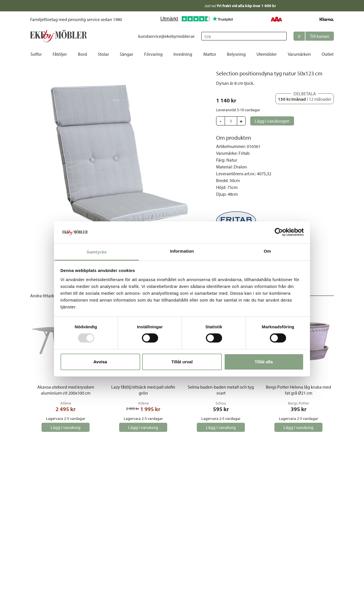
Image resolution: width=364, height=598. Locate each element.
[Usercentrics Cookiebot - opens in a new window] (279, 232)
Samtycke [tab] (97, 252)
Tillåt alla (264, 362)
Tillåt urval (182, 362)
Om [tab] (267, 251)
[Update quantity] (231, 121)
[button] (314, 36)
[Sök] (244, 36)
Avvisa (100, 362)
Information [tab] (182, 251)
